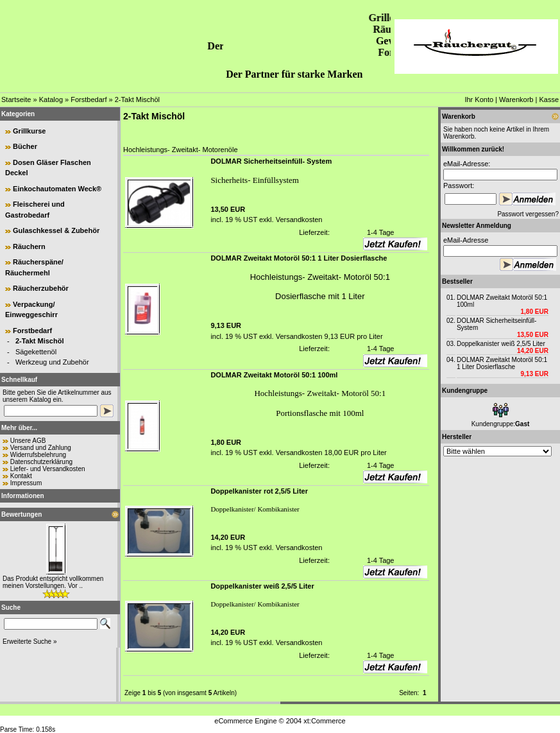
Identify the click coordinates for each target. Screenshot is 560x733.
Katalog (51, 99)
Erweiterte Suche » (30, 642)
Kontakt (21, 476)
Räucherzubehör (41, 288)
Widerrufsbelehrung (38, 455)
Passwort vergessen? (528, 214)
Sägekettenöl (36, 352)
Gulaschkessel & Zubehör (56, 230)
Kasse (549, 99)
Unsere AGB (28, 441)
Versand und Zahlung (41, 448)
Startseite (16, 99)
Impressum (26, 483)
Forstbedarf (89, 99)
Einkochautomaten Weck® (57, 189)
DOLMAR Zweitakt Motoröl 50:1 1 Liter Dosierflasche (502, 363)
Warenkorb (516, 99)
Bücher (25, 146)
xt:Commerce (324, 721)
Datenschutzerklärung (41, 462)
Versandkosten (298, 220)
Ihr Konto (479, 99)
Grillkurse (29, 131)
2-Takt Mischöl (137, 99)
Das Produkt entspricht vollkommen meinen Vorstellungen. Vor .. (53, 582)
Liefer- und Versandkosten (48, 469)
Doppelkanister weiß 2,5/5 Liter (501, 344)
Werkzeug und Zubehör (52, 362)
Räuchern (29, 246)
